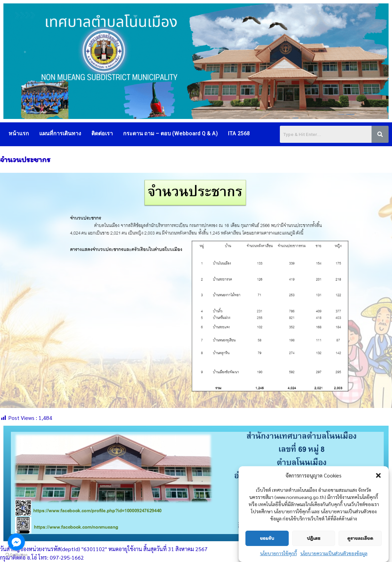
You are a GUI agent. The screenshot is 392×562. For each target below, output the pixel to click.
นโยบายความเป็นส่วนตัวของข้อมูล (334, 553)
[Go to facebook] (16, 542)
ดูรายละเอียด (360, 538)
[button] (378, 476)
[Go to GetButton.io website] (16, 555)
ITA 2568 (239, 133)
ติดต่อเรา (102, 133)
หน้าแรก (19, 133)
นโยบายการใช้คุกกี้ (278, 553)
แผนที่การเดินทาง (60, 133)
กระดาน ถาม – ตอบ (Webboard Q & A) (170, 133)
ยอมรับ (267, 538)
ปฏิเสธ (313, 538)
